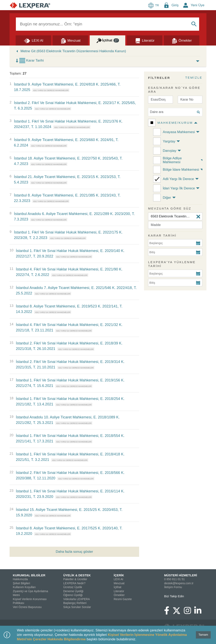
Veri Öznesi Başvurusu (27, 607)
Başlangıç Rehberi (75, 603)
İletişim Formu (173, 587)
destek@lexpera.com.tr (179, 583)
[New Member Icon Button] (186, 5)
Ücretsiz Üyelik (73, 587)
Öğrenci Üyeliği (73, 595)
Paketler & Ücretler (75, 579)
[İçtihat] (107, 40)
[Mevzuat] (70, 40)
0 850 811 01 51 (174, 579)
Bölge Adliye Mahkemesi (172, 160)
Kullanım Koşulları (24, 587)
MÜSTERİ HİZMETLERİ (181, 575)
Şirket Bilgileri (21, 583)
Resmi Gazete (123, 599)
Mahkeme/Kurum (175, 123)
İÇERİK (119, 575)
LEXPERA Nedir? (74, 583)
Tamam (203, 635)
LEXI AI (118, 579)
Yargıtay (169, 141)
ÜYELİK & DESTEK (77, 575)
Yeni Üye (198, 5)
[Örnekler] (182, 40)
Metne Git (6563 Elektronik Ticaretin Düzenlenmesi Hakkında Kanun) (73, 51)
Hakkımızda (20, 579)
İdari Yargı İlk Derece (179, 188)
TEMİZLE (194, 78)
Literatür (119, 591)
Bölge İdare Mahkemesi (181, 170)
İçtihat (117, 587)
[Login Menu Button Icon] (166, 5)
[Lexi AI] (33, 40)
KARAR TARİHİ (162, 235)
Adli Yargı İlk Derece (178, 179)
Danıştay (170, 151)
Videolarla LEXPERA (76, 599)
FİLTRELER (159, 78)
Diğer (167, 198)
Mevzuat (119, 583)
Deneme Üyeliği (73, 591)
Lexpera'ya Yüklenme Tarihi (172, 264)
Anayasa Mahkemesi (179, 132)
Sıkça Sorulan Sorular (77, 607)
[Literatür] (145, 40)
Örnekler (119, 595)
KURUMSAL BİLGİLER (29, 575)
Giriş (175, 5)
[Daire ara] (175, 112)
